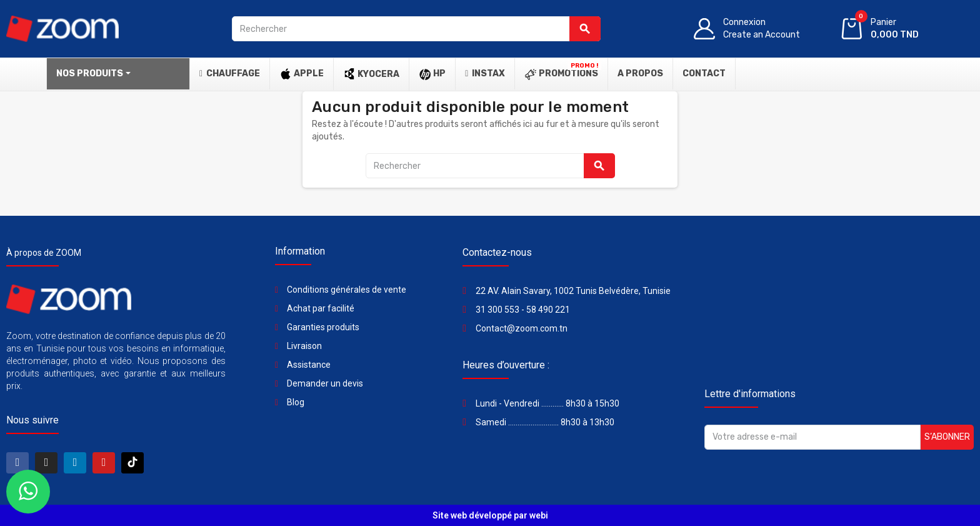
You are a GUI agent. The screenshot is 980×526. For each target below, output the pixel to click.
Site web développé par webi (490, 515)
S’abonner (947, 437)
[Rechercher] (416, 29)
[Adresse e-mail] (812, 437)
